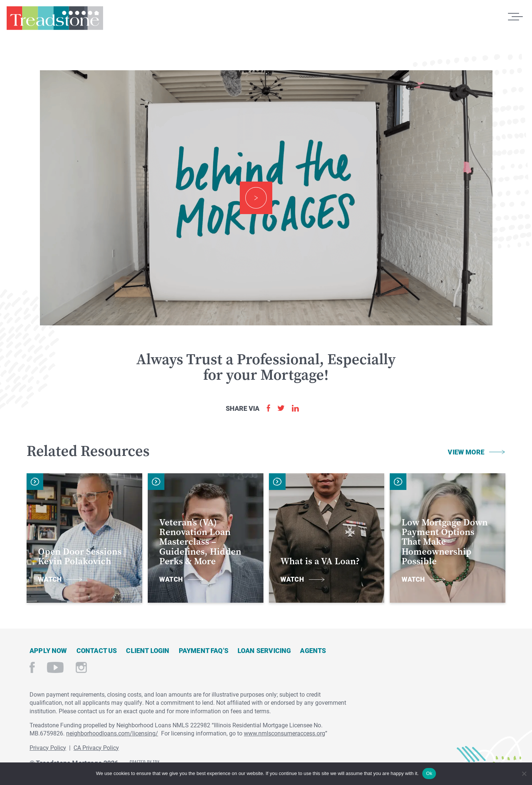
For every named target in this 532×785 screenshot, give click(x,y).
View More (466, 452)
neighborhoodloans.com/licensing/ (112, 733)
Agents (313, 650)
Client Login (148, 650)
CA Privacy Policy (96, 747)
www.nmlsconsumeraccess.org (284, 733)
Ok (429, 773)
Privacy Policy (48, 747)
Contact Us (97, 650)
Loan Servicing (264, 650)
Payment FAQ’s (204, 650)
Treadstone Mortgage (55, 21)
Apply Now (48, 650)
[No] (524, 773)
